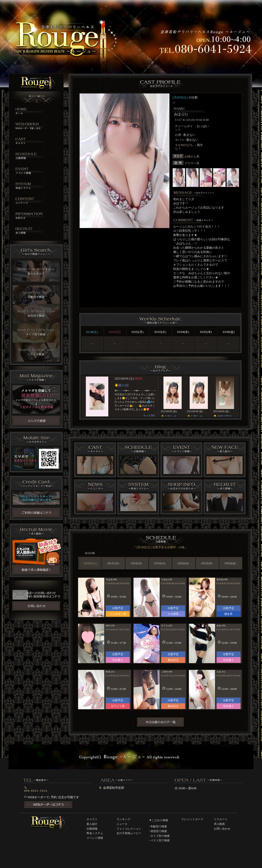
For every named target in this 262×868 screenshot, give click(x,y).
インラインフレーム (160, 396)
